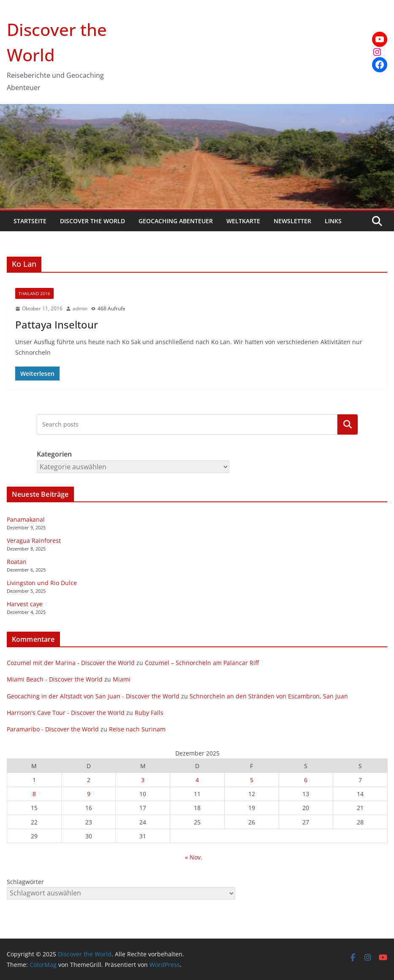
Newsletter (292, 221)
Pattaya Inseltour (57, 324)
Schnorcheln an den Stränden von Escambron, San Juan (269, 696)
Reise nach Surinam (137, 729)
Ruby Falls (149, 713)
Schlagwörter (25, 882)
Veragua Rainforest (34, 541)
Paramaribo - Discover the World (53, 729)
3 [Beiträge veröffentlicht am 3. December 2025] (143, 780)
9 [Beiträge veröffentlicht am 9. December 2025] (89, 794)
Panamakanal (26, 519)
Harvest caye (25, 604)
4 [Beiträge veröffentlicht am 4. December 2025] (197, 780)
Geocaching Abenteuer (176, 221)
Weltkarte (243, 221)
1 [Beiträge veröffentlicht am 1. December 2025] (34, 780)
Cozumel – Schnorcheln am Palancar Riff (202, 663)
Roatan (17, 562)
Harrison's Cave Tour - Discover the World (66, 713)
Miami (122, 679)
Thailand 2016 (34, 293)
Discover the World (92, 221)
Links (333, 221)
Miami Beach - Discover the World (55, 679)
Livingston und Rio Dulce (42, 583)
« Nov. (194, 857)
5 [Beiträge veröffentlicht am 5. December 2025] (252, 780)
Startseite (30, 221)
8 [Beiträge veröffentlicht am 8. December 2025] (34, 794)
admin (80, 308)
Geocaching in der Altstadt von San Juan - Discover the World (93, 696)
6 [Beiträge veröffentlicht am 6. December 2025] (306, 780)
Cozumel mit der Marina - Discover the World (71, 663)
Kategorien (348, 424)
